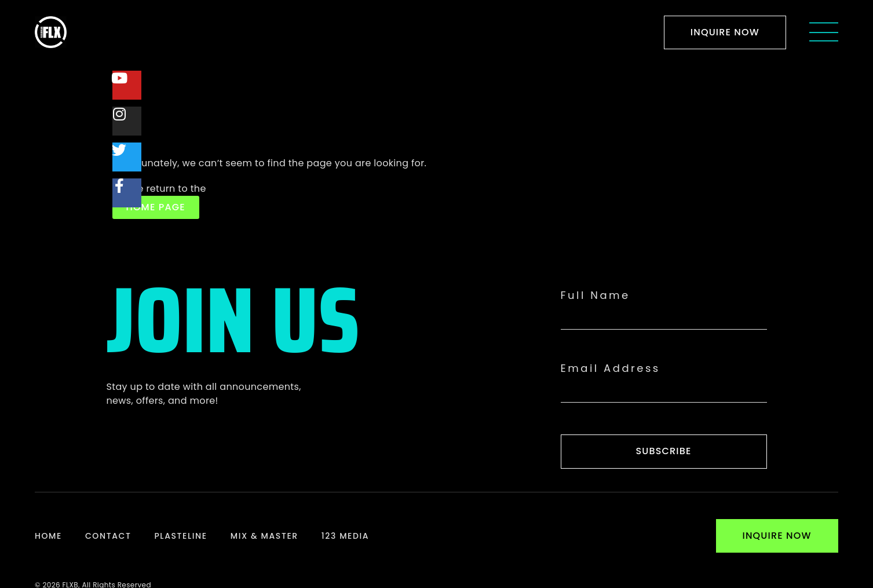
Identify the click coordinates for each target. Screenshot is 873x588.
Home (48, 536)
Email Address (611, 368)
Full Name (596, 295)
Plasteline (180, 536)
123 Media (345, 536)
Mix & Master (264, 536)
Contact (108, 536)
